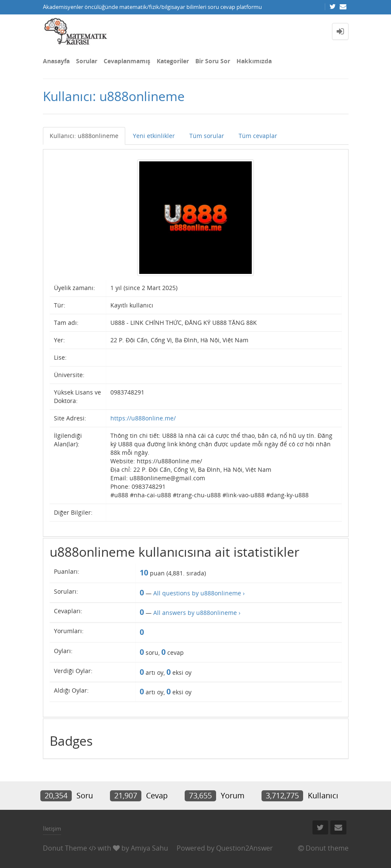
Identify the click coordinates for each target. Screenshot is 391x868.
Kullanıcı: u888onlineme (84, 136)
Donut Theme (65, 848)
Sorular (87, 61)
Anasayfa (56, 61)
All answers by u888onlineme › (197, 613)
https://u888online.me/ (143, 418)
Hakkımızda (254, 61)
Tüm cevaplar (258, 136)
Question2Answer (245, 848)
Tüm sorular (207, 136)
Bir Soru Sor (213, 61)
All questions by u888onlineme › (199, 593)
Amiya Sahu (149, 848)
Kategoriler (173, 61)
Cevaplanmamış (127, 61)
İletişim (52, 829)
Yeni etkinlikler (154, 136)
